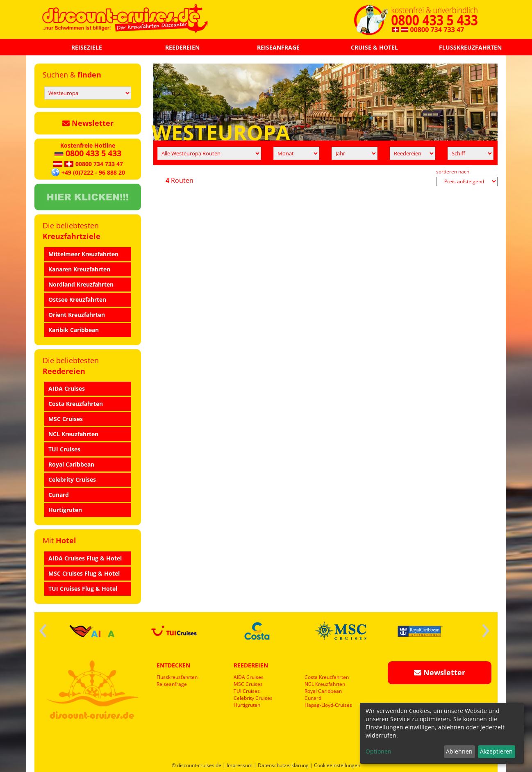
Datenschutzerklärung (283, 765)
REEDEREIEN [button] (182, 47)
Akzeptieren (496, 751)
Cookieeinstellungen (337, 765)
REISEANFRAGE (278, 47)
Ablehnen (459, 751)
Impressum (240, 765)
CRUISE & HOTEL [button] (374, 47)
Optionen (379, 751)
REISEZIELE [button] (87, 47)
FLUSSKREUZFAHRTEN (470, 47)
